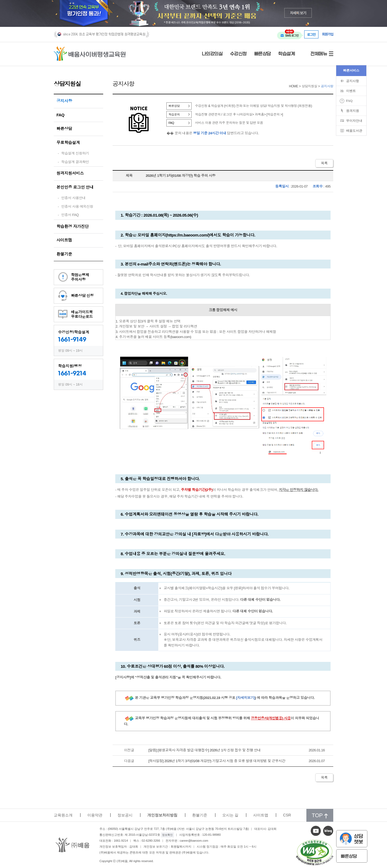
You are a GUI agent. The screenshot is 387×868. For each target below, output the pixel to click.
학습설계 (286, 54)
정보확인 (167, 835)
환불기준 (64, 254)
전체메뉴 (319, 54)
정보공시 (125, 815)
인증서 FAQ (70, 215)
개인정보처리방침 (162, 815)
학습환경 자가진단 (73, 226)
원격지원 (353, 111)
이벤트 (351, 91)
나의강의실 (212, 54)
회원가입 (328, 34)
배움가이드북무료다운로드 (82, 314)
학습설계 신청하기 (75, 153)
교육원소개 (63, 815)
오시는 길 (230, 815)
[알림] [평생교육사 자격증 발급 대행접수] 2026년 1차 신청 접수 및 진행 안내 (205, 750)
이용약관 (95, 815)
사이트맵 (64, 240)
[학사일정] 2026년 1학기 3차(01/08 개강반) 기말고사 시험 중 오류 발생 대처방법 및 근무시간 (217, 761)
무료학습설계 (68, 143)
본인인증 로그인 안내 (75, 187)
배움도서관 (354, 131)
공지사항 (64, 101)
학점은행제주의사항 (80, 277)
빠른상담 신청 (82, 296)
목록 (324, 163)
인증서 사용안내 (74, 198)
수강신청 (238, 54)
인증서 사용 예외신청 (77, 207)
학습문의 (174, 114)
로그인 (311, 34)
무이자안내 (354, 121)
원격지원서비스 (70, 173)
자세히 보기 (298, 13)
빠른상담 (263, 54)
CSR (287, 815)
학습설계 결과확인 (75, 162)
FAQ (60, 115)
